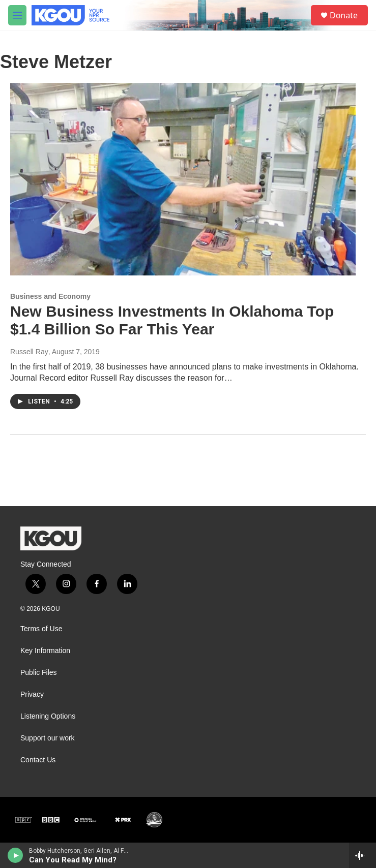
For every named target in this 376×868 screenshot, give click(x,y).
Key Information (45, 651)
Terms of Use (41, 629)
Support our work (48, 738)
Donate (344, 15)
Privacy (32, 694)
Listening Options (48, 716)
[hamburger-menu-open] (17, 15)
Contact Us (38, 760)
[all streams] (363, 855)
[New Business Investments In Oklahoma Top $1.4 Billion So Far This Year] (183, 179)
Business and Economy (50, 296)
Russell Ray (29, 352)
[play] (16, 855)
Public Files (39, 673)
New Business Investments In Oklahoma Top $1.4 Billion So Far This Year (172, 320)
